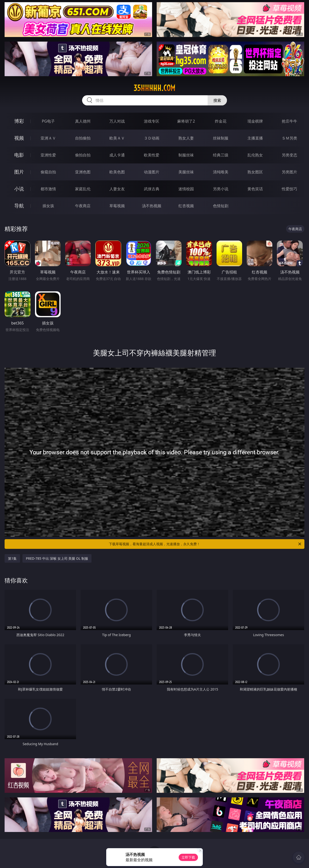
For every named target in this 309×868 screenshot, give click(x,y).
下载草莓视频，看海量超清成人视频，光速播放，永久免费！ (205, 544)
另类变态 (289, 155)
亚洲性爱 (48, 155)
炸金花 (221, 121)
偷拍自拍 (83, 155)
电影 (19, 155)
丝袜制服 (221, 138)
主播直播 (255, 138)
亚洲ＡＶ (48, 138)
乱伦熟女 (255, 155)
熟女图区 (255, 172)
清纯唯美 (221, 172)
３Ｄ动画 (152, 138)
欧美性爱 (152, 155)
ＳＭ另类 (289, 138)
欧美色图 (117, 172)
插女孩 (48, 206)
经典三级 (221, 155)
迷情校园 (186, 189)
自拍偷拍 (83, 138)
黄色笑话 (255, 189)
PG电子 (48, 121)
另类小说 (221, 189)
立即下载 (188, 857)
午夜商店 (83, 206)
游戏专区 (152, 121)
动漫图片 (152, 172)
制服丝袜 (186, 155)
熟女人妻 (186, 138)
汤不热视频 (152, 206)
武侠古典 (152, 189)
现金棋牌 (255, 121)
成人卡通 (117, 155)
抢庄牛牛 (289, 121)
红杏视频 (186, 206)
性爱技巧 (289, 189)
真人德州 (83, 121)
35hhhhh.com (154, 88)
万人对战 (117, 121)
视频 (19, 138)
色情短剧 (221, 206)
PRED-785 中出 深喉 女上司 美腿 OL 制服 (57, 558)
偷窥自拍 (48, 172)
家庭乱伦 (83, 189)
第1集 (12, 558)
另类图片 (289, 172)
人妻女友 (117, 189)
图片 (19, 172)
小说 (19, 189)
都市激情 (48, 189)
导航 (19, 206)
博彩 (19, 121)
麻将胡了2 (186, 121)
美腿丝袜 (186, 172)
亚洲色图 (83, 172)
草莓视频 (117, 206)
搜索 (217, 100)
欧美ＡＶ (117, 138)
